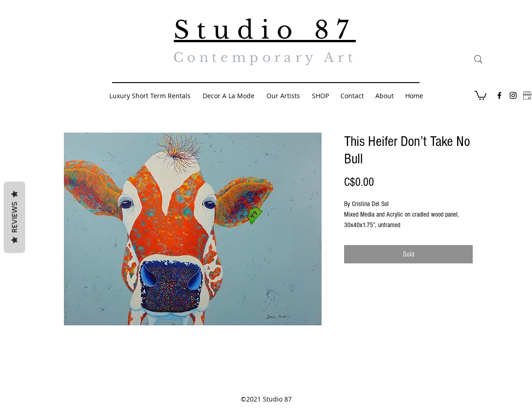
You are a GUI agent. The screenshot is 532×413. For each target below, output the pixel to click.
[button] (481, 95)
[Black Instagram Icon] (513, 95)
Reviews (14, 218)
